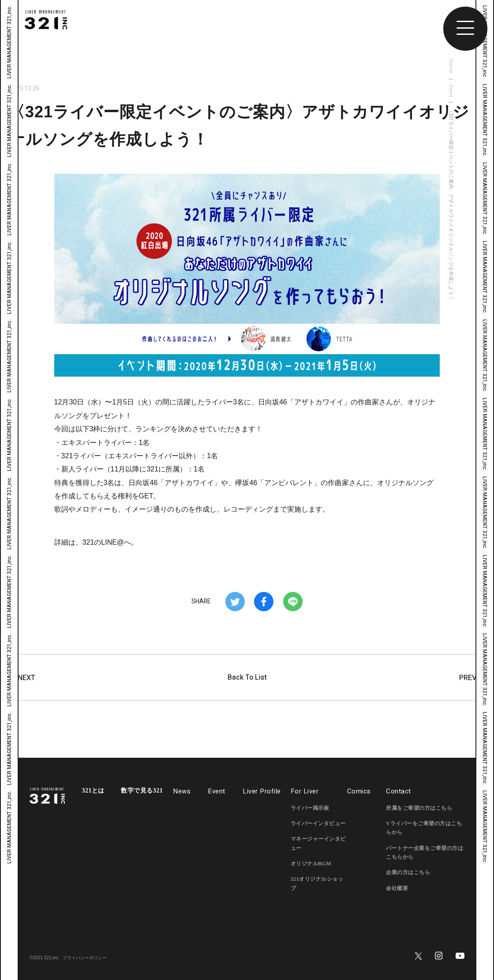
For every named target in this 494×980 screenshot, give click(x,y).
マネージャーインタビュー (318, 843)
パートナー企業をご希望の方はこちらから (425, 853)
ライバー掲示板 (310, 808)
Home (451, 66)
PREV (472, 678)
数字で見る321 (142, 791)
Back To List (247, 677)
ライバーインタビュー (318, 823)
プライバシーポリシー (85, 958)
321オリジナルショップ (317, 883)
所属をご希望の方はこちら (419, 808)
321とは (93, 791)
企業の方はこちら (408, 872)
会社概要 (397, 888)
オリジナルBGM (311, 864)
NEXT (22, 678)
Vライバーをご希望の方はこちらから (424, 828)
